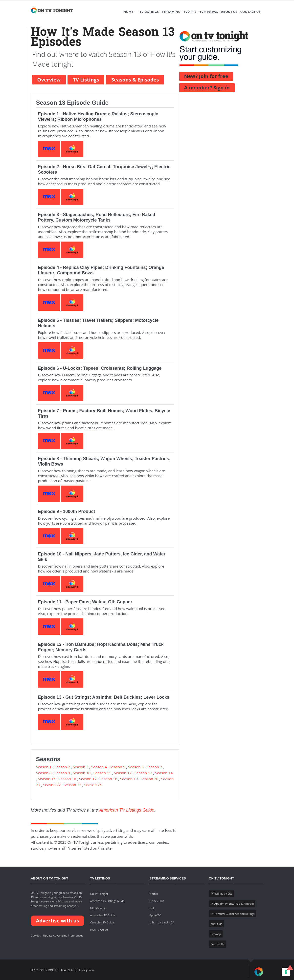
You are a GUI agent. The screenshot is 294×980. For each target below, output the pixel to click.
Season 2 (62, 767)
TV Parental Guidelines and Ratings (233, 914)
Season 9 (62, 773)
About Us (229, 12)
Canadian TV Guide (102, 922)
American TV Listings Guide (127, 810)
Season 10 (82, 773)
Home (129, 12)
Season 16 (67, 779)
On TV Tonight (99, 894)
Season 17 (88, 779)
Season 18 (108, 779)
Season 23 (72, 785)
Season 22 (52, 785)
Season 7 (154, 767)
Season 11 (102, 773)
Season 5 (118, 767)
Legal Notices (69, 970)
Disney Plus (157, 901)
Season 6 (136, 767)
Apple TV (155, 915)
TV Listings (149, 12)
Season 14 (164, 773)
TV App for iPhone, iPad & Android (232, 904)
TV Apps (190, 12)
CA (173, 922)
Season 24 (93, 785)
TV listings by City (222, 893)
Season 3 (81, 767)
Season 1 (44, 767)
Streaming (171, 12)
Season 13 (143, 773)
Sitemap (216, 934)
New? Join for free (206, 76)
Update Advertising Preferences (63, 935)
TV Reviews (209, 12)
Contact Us (250, 12)
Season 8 (44, 773)
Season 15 (47, 779)
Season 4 (99, 767)
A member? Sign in (207, 88)
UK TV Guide (98, 908)
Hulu (153, 908)
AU (166, 922)
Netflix (154, 894)
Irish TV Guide (99, 929)
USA (152, 922)
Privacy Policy (87, 970)
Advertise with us (58, 921)
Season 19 (129, 779)
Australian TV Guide (103, 915)
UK (159, 922)
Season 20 (149, 779)
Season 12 (123, 773)
